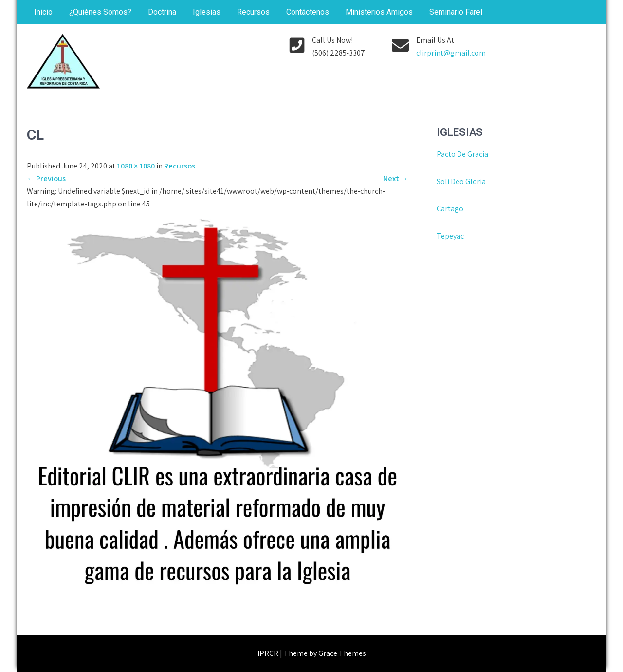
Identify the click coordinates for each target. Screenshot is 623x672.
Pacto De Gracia (462, 154)
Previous (46, 178)
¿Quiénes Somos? (100, 12)
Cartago (450, 209)
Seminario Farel (456, 12)
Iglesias (207, 12)
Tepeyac (451, 236)
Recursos (253, 12)
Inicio (43, 12)
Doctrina (162, 12)
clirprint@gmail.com (451, 53)
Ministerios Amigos (379, 12)
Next (396, 178)
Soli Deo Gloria (461, 181)
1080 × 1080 (136, 166)
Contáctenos (308, 12)
